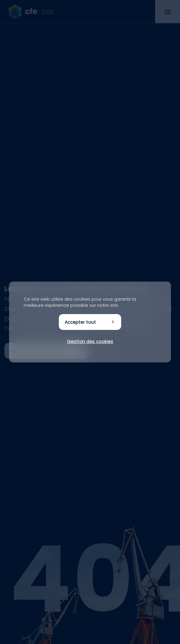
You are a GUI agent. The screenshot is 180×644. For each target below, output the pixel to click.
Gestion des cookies (90, 341)
